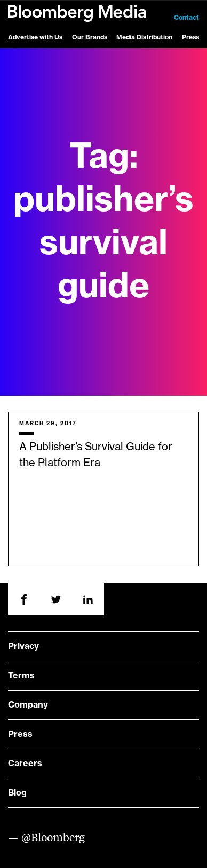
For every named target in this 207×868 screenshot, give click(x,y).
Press (190, 37)
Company (28, 705)
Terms (21, 676)
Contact (186, 18)
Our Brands (90, 37)
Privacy (23, 646)
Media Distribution (144, 37)
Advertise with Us (35, 37)
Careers (25, 764)
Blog (17, 793)
